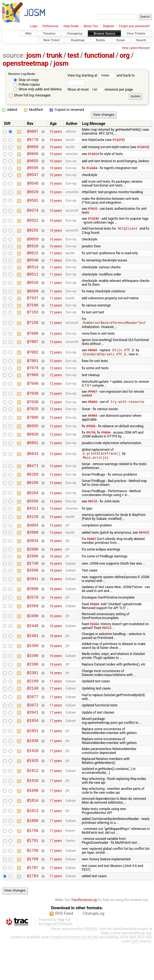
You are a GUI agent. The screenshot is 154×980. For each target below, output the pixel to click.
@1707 (33, 903)
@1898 (33, 826)
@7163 (33, 326)
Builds (101, 40)
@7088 (33, 349)
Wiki (29, 34)
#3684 (94, 635)
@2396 (33, 687)
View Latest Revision (136, 48)
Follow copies (27, 84)
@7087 (33, 357)
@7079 (33, 385)
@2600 (33, 619)
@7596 (33, 319)
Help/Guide (71, 26)
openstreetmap (26, 63)
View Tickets (136, 34)
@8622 (33, 261)
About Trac (91, 26)
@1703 (33, 912)
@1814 (33, 836)
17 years (56, 713)
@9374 (33, 216)
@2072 (33, 739)
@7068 (33, 393)
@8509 (33, 303)
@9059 (33, 246)
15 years (56, 533)
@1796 (33, 865)
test (73, 55)
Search (141, 40)
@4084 (33, 551)
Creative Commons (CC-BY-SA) (74, 974)
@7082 (33, 368)
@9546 (33, 189)
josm (34, 55)
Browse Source (104, 34)
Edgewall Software (58, 960)
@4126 (33, 542)
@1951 (33, 766)
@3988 (33, 559)
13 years (56, 497)
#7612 (92, 214)
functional (99, 55)
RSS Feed (64, 950)
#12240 (93, 224)
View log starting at (92, 75)
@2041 (33, 747)
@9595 (33, 172)
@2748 (33, 592)
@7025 (33, 429)
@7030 (33, 421)
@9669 (33, 148)
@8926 (33, 254)
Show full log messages (30, 95)
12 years (56, 318)
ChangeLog (94, 950)
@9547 (33, 180)
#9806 (106, 454)
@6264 (33, 516)
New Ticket (52, 40)
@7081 (33, 377)
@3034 (33, 568)
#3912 (107, 659)
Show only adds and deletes (38, 89)
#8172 (92, 525)
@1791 (33, 875)
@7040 (33, 402)
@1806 (33, 855)
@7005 (33, 438)
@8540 (33, 269)
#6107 (143, 559)
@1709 (33, 894)
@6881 (33, 464)
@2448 (33, 657)
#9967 (92, 410)
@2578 (33, 628)
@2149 (33, 721)
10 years (56, 132)
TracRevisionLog (84, 936)
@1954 (33, 756)
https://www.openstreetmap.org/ (127, 969)
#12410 (143, 148)
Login (34, 26)
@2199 (33, 713)
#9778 (91, 454)
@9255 (33, 236)
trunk (54, 55)
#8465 (92, 366)
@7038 (33, 412)
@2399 (33, 677)
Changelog (75, 34)
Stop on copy (26, 80)
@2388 (33, 695)
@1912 (33, 806)
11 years (56, 261)
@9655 (33, 164)
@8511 (33, 285)
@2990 (33, 576)
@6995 (33, 447)
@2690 (33, 600)
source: (14, 55)
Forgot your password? (134, 26)
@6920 (33, 456)
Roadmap (78, 40)
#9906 (91, 447)
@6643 (33, 476)
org (125, 55)
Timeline (49, 34)
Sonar (121, 40)
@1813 (33, 846)
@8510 (33, 294)
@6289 (33, 497)
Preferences (50, 26)
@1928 (33, 786)
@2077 (33, 730)
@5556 (33, 525)
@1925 (33, 796)
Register (108, 26)
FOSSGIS (90, 965)
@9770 (33, 140)
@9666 (33, 156)
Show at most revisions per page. (100, 89)
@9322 (33, 226)
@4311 (33, 533)
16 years (56, 567)
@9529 (33, 197)
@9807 (33, 131)
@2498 (33, 647)
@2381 (33, 704)
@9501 (33, 206)
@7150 (33, 337)
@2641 (33, 609)
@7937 (33, 310)
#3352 (94, 655)
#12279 (118, 140)
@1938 (33, 776)
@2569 (33, 637)
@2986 (33, 584)
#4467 (92, 565)
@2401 (33, 666)
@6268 (33, 506)
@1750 (33, 886)
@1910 (33, 816)
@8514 (33, 277)
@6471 (33, 488)
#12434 (92, 172)
